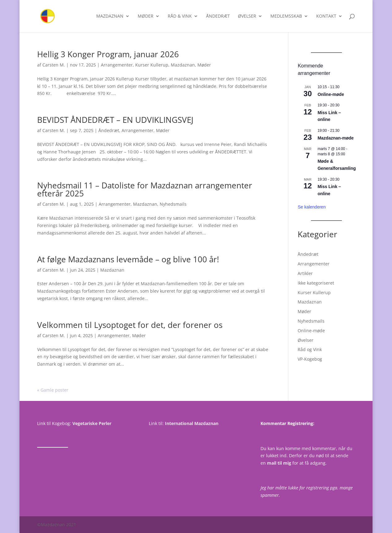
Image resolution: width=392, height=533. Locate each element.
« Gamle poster (53, 390)
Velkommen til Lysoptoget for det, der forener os (130, 325)
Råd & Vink (180, 16)
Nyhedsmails (173, 204)
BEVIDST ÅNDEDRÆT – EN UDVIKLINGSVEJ (115, 120)
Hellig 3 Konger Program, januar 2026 (108, 54)
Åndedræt (218, 16)
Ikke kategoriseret (316, 283)
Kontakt (326, 16)
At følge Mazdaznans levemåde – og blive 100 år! (128, 259)
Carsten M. (54, 65)
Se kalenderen (312, 207)
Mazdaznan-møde (336, 138)
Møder (146, 16)
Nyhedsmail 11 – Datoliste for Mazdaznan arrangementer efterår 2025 (145, 189)
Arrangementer (117, 65)
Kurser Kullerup (152, 65)
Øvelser (247, 16)
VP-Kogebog (310, 359)
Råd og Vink (310, 349)
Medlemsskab (286, 16)
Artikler (305, 273)
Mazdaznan (110, 16)
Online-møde (331, 94)
